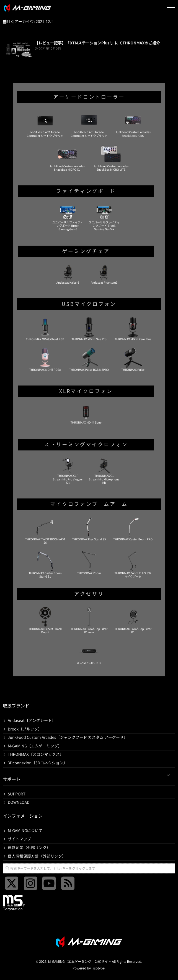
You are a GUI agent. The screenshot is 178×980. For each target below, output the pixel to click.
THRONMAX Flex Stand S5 (89, 529)
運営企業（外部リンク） (29, 848)
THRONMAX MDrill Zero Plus (133, 329)
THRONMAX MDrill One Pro (89, 329)
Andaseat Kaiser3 (68, 274)
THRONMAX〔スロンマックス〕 (36, 754)
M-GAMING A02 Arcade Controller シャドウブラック (45, 124)
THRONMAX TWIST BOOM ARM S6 (45, 531)
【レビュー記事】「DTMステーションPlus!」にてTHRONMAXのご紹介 (97, 43)
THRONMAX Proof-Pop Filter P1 (133, 620)
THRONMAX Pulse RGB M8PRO (89, 359)
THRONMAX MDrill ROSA (45, 359)
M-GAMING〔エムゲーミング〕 (35, 746)
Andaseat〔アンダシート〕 (32, 720)
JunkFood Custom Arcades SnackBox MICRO (133, 124)
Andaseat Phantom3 (104, 274)
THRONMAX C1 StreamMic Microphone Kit (104, 471)
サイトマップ (19, 839)
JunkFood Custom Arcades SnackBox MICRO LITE (111, 158)
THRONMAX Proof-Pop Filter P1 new (89, 620)
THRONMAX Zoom (89, 563)
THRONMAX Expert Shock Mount (45, 620)
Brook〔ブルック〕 (25, 729)
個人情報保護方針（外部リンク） (37, 856)
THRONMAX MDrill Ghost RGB (45, 329)
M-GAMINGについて (25, 831)
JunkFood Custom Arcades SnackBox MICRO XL (67, 158)
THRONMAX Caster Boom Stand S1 (45, 565)
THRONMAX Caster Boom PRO (133, 529)
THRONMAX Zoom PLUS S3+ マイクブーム (133, 565)
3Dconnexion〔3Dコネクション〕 (38, 763)
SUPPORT (17, 794)
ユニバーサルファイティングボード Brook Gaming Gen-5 (68, 217)
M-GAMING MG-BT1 (89, 653)
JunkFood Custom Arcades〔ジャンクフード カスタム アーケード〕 (68, 737)
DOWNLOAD (19, 802)
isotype (99, 968)
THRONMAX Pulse (133, 359)
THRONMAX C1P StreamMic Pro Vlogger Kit (68, 471)
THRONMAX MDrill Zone (86, 414)
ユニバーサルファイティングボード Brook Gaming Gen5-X (104, 217)
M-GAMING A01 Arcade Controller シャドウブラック (89, 124)
